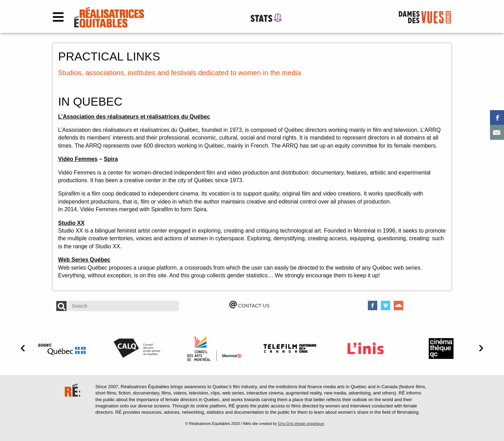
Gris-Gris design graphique (301, 424)
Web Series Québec (84, 260)
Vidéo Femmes (78, 159)
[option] (63, 348)
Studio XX (71, 223)
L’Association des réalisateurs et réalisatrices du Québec (134, 117)
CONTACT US (250, 306)
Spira (111, 159)
